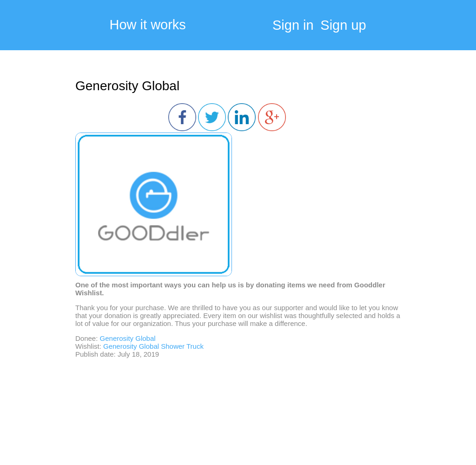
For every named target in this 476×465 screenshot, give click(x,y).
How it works (148, 25)
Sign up (343, 25)
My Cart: (443, 28)
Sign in (293, 25)
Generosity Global (127, 86)
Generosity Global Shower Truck (153, 346)
